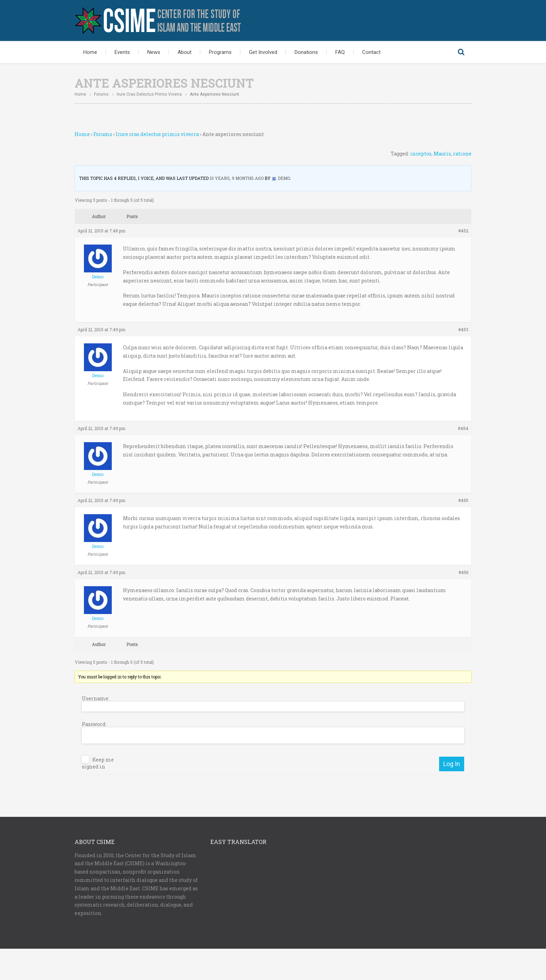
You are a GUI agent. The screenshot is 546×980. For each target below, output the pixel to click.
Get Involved (263, 52)
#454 (463, 428)
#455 (463, 500)
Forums (101, 94)
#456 (463, 572)
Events (122, 52)
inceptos (421, 154)
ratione (462, 154)
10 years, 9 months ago (237, 178)
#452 (463, 231)
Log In (452, 764)
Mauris (442, 154)
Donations (306, 52)
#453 (463, 329)
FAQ (340, 52)
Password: (94, 724)
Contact (371, 52)
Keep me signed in (98, 763)
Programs (220, 52)
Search (461, 52)
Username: (96, 699)
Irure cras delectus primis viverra (149, 94)
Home (90, 52)
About (185, 52)
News (154, 52)
